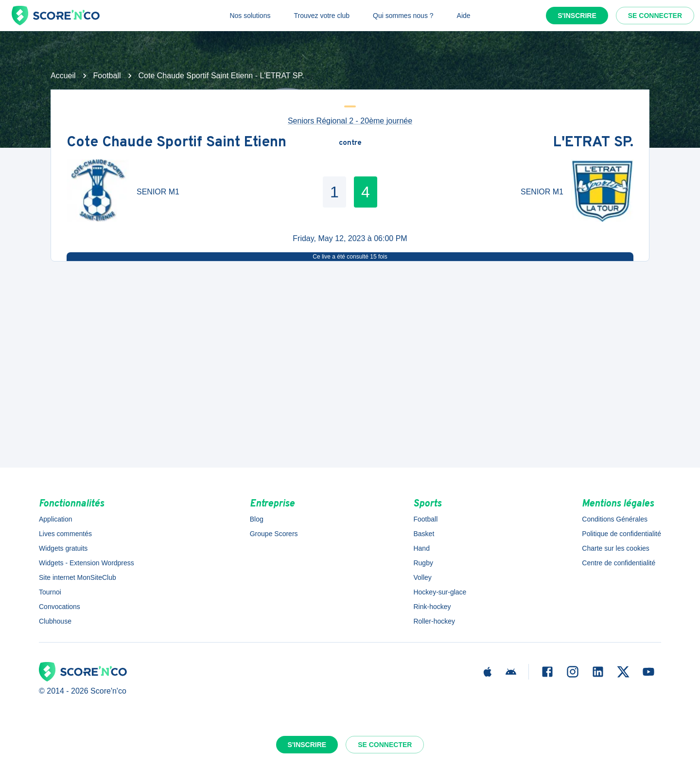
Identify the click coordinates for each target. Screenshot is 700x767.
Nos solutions (250, 16)
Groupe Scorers (274, 534)
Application (56, 519)
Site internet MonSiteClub (78, 577)
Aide (464, 16)
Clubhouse (55, 621)
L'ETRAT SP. (593, 143)
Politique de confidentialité (621, 534)
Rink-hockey (432, 607)
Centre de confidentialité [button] (619, 563)
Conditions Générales (615, 519)
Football (107, 76)
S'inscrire (577, 16)
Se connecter (655, 16)
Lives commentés (65, 534)
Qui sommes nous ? (403, 16)
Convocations (60, 607)
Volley (422, 577)
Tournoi (50, 592)
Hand (421, 548)
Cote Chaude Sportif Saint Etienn (176, 143)
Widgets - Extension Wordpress (87, 563)
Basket (424, 534)
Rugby (423, 563)
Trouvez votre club (322, 16)
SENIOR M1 (158, 192)
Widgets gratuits (63, 548)
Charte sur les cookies (616, 548)
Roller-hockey (434, 621)
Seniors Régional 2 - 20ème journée (350, 121)
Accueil (63, 76)
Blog (257, 519)
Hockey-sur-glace (440, 592)
